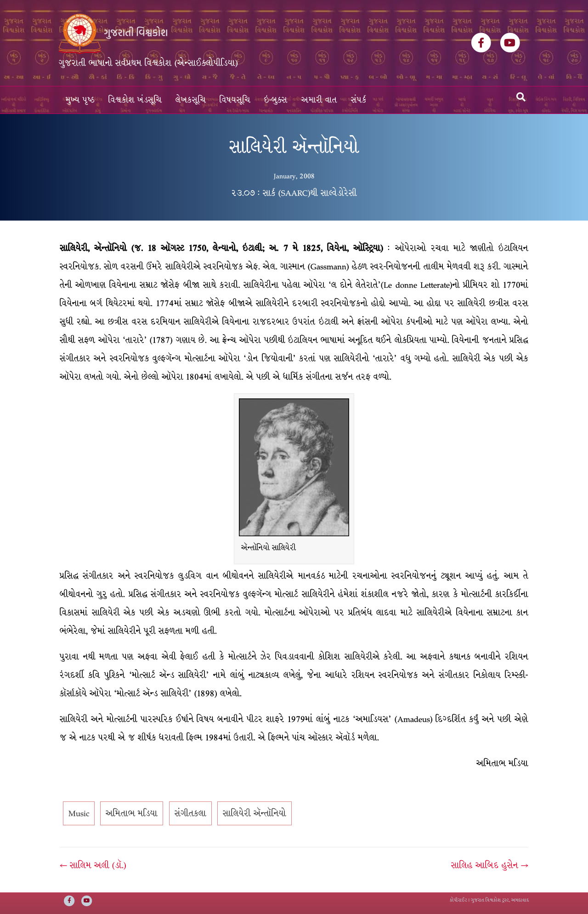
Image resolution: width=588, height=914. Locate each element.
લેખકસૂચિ (191, 100)
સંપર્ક (359, 100)
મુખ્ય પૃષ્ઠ (80, 100)
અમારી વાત (319, 100)
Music (79, 813)
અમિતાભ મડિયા (132, 813)
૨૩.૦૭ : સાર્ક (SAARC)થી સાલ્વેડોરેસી (294, 193)
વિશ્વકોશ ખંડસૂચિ (135, 100)
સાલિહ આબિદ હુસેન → (490, 865)
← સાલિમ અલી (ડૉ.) (93, 865)
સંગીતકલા (190, 813)
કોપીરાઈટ (458, 900)
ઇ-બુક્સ (276, 100)
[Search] (521, 97)
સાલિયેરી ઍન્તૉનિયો (254, 813)
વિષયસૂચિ (235, 100)
